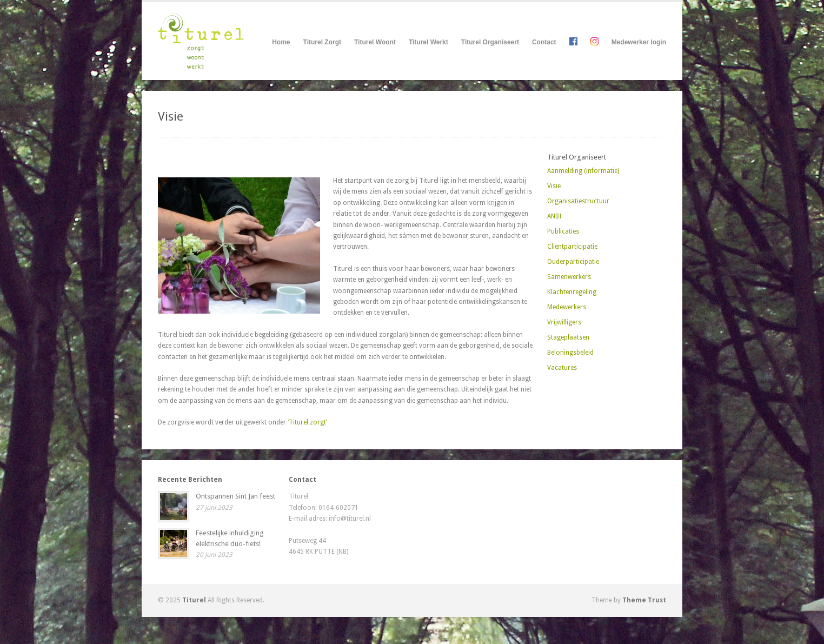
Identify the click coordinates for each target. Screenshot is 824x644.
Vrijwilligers (564, 322)
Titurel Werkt (428, 42)
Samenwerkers (569, 277)
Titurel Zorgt (322, 42)
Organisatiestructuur (578, 201)
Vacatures (562, 368)
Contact (544, 42)
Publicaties (563, 231)
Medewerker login (639, 42)
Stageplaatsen (568, 337)
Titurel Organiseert (490, 42)
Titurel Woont (375, 42)
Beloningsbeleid (570, 353)
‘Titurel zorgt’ (307, 422)
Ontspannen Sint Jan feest (235, 496)
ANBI (554, 216)
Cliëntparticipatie (572, 247)
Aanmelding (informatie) (583, 171)
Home (281, 42)
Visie (554, 186)
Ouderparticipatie (573, 262)
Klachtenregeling (572, 292)
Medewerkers (567, 307)
